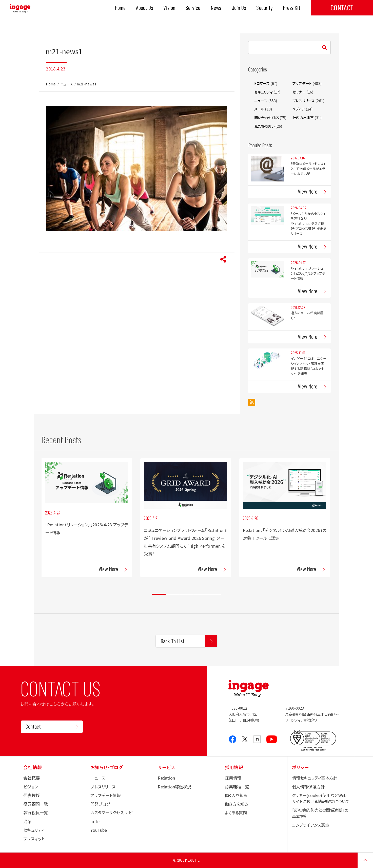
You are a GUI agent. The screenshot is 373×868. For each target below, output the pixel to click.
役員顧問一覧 (36, 804)
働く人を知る (236, 795)
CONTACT (342, 7)
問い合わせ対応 (267, 117)
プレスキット (34, 839)
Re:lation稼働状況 (175, 787)
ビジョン (31, 787)
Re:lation (166, 778)
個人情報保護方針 (308, 787)
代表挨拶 (32, 795)
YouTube (99, 830)
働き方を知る (237, 804)
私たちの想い (264, 126)
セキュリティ (263, 92)
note (95, 821)
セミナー (299, 92)
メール (259, 109)
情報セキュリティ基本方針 (315, 778)
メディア (299, 109)
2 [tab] (173, 594)
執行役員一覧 (36, 812)
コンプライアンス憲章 (311, 825)
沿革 (27, 821)
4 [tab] (200, 594)
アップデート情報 (105, 795)
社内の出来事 (303, 117)
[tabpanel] (87, 518)
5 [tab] (214, 594)
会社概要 (32, 778)
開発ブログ (100, 804)
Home (51, 84)
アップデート (302, 83)
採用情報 (233, 778)
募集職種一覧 (237, 787)
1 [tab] (159, 594)
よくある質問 (236, 812)
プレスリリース (303, 100)
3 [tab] (186, 594)
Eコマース (262, 83)
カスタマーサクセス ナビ (111, 812)
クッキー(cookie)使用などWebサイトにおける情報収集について (321, 798)
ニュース (67, 84)
